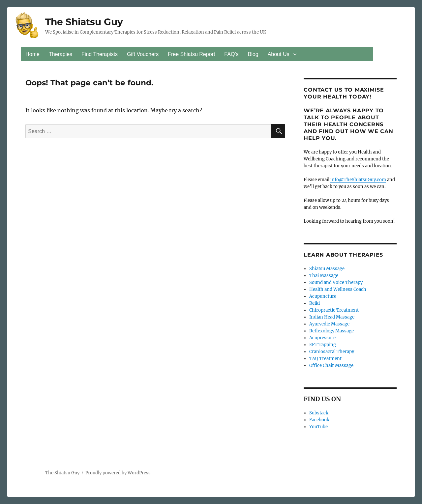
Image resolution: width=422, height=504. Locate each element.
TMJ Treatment (325, 359)
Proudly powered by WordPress (118, 473)
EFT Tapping (323, 345)
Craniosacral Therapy (332, 352)
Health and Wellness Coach (338, 289)
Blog (253, 54)
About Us (279, 54)
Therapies (60, 54)
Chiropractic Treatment (334, 310)
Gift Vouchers (143, 54)
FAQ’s (231, 54)
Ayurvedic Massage (329, 324)
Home (32, 54)
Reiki (315, 303)
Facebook (319, 420)
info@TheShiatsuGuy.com (358, 180)
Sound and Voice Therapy (336, 282)
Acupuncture (323, 296)
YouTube (318, 427)
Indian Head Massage (332, 317)
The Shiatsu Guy (84, 22)
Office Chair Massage (331, 365)
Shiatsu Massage (327, 269)
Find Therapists (100, 54)
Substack (319, 413)
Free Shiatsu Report (191, 54)
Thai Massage (324, 276)
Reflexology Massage (332, 331)
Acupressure (322, 338)
